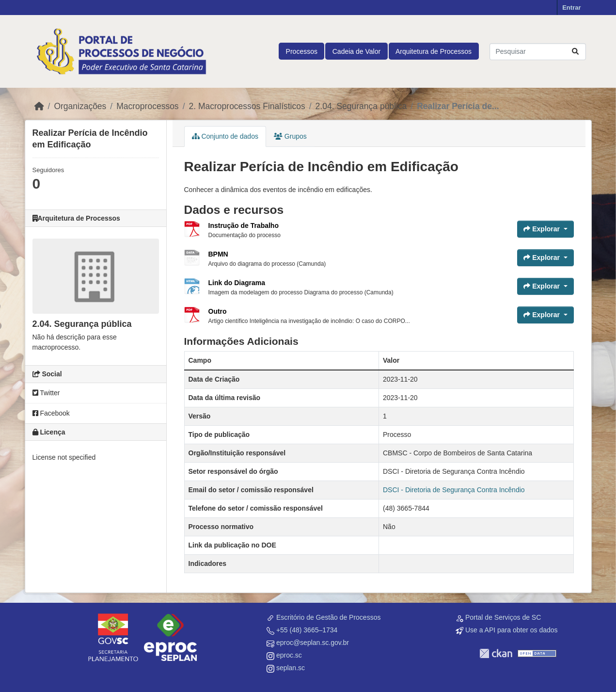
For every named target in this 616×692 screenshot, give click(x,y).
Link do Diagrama (237, 283)
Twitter (46, 393)
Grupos (290, 136)
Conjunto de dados (225, 136)
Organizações (80, 106)
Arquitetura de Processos (434, 51)
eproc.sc (289, 655)
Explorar (543, 229)
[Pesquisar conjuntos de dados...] (538, 52)
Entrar (571, 8)
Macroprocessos (147, 106)
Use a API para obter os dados (512, 630)
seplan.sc (291, 668)
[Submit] (575, 52)
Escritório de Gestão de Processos (329, 617)
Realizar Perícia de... (458, 106)
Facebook (51, 413)
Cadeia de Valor (356, 51)
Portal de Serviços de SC (503, 617)
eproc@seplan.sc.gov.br (313, 643)
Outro (218, 311)
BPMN (218, 254)
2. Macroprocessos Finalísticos (247, 106)
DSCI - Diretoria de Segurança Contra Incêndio (454, 490)
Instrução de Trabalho (244, 225)
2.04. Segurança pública (361, 106)
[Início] (39, 106)
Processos (302, 51)
